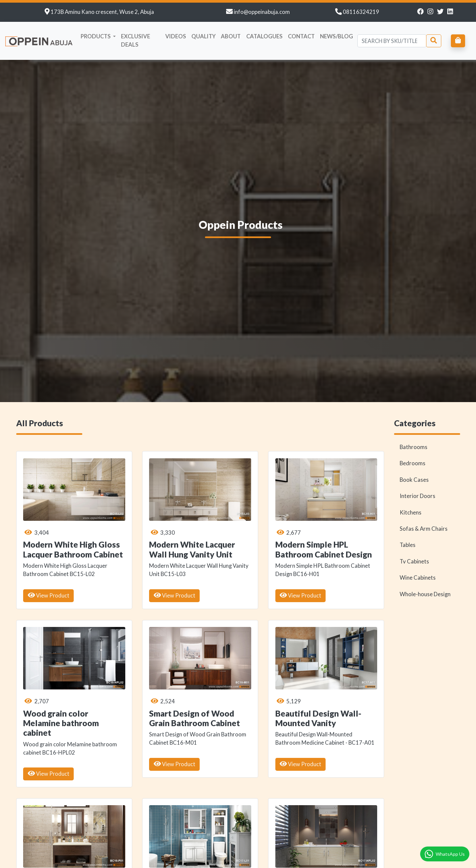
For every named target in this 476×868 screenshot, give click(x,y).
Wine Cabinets (418, 546)
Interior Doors (417, 464)
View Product (49, 563)
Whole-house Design (425, 562)
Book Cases (414, 447)
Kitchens (411, 480)
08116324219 (361, 12)
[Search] (392, 41)
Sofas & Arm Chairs (424, 497)
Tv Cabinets (414, 529)
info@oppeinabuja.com (262, 12)
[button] (98, 37)
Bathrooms (414, 415)
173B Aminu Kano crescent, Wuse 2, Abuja (102, 12)
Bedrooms (413, 431)
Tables (408, 513)
